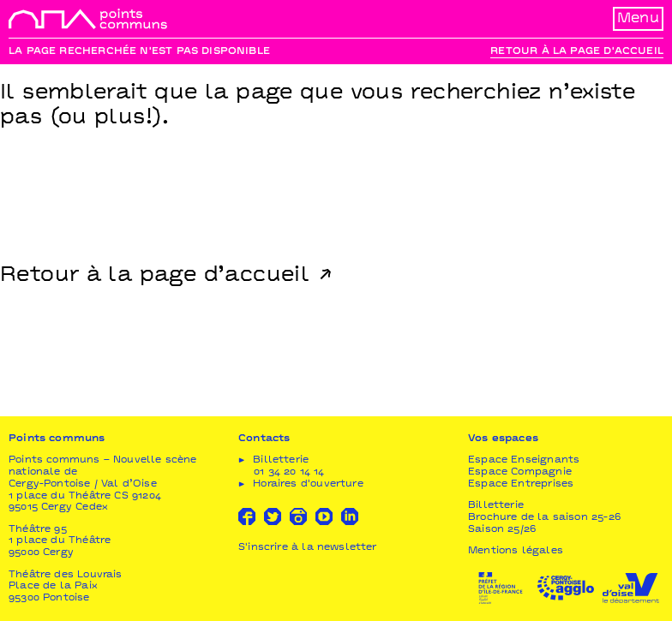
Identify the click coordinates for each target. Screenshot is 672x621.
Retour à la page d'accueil (577, 52)
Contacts (264, 439)
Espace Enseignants (524, 460)
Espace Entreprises (521, 484)
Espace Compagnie (520, 472)
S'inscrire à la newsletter (308, 548)
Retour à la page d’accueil (155, 276)
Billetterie (496, 506)
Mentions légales (516, 551)
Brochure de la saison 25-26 (544, 518)
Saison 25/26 (502, 530)
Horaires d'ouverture (308, 484)
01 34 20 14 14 (289, 472)
